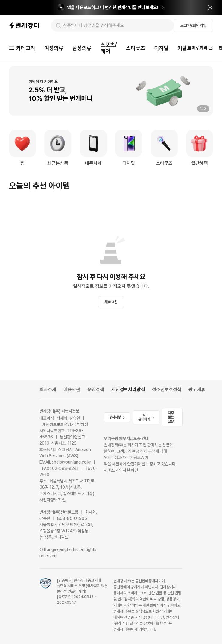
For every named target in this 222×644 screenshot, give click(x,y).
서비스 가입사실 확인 (121, 470)
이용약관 (72, 389)
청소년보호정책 (167, 389)
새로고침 (111, 302)
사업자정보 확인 (53, 500)
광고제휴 (197, 389)
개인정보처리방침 (128, 389)
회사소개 (48, 389)
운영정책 (96, 389)
